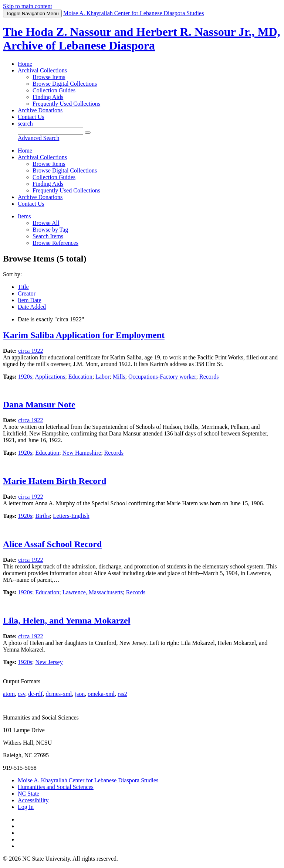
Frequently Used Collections (66, 104)
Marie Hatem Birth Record (55, 481)
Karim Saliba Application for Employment (84, 335)
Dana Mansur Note (39, 404)
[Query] (50, 131)
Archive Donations (40, 110)
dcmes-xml (59, 694)
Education (80, 377)
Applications (50, 377)
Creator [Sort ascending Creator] (27, 293)
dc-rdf (35, 694)
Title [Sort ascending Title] (23, 287)
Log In (26, 807)
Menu (32, 13)
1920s (25, 377)
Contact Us (31, 117)
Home (25, 64)
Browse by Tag (50, 230)
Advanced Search (38, 138)
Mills (119, 377)
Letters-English (71, 516)
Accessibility (33, 800)
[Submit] (88, 133)
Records (209, 377)
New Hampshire (82, 453)
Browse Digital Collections (65, 84)
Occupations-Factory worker (162, 377)
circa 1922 (31, 351)
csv (21, 694)
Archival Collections (42, 70)
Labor (102, 377)
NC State (28, 794)
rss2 (122, 694)
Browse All (46, 223)
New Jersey (49, 662)
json (80, 694)
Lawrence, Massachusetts (93, 592)
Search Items (48, 236)
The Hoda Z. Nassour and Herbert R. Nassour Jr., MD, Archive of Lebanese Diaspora (142, 39)
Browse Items (49, 77)
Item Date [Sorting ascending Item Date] (30, 300)
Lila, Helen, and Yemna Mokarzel (67, 621)
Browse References (55, 243)
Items (24, 216)
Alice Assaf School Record (52, 544)
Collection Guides (54, 90)
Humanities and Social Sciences (56, 787)
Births (42, 516)
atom (9, 694)
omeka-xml (101, 694)
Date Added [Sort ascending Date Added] (32, 307)
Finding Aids (48, 97)
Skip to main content (28, 6)
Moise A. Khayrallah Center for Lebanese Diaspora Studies (88, 780)
